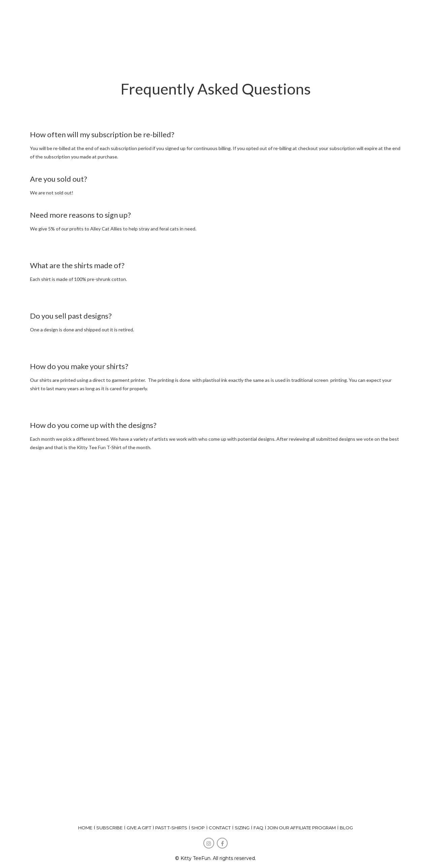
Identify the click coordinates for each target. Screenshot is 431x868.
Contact (220, 828)
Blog (346, 828)
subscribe (109, 828)
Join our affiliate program (302, 828)
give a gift (139, 828)
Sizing (242, 828)
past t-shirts (171, 828)
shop (198, 828)
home (85, 828)
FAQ (258, 828)
